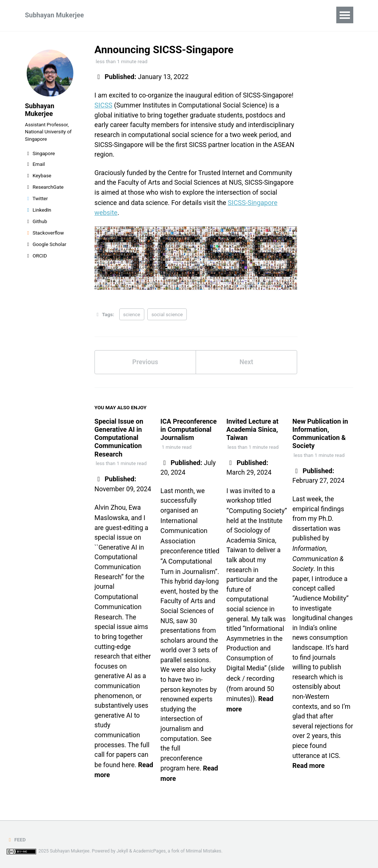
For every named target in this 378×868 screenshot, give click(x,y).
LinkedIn (38, 212)
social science (167, 315)
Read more (308, 779)
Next (246, 363)
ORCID (36, 257)
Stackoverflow (45, 235)
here (129, 767)
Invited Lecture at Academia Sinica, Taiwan (252, 431)
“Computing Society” (257, 512)
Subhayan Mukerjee (55, 15)
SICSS (104, 105)
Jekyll (123, 851)
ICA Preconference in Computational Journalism (189, 431)
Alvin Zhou (110, 508)
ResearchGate (44, 189)
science (132, 315)
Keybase (38, 177)
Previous (145, 363)
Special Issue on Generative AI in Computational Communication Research (119, 439)
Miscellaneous (261, 15)
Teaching (165, 15)
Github (36, 223)
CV (196, 15)
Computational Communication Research (118, 608)
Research (124, 15)
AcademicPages (150, 851)
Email (35, 166)
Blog (220, 15)
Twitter (37, 200)
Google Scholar (46, 246)
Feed (16, 840)
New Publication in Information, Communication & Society (320, 435)
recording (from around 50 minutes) (250, 691)
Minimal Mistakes (204, 851)
